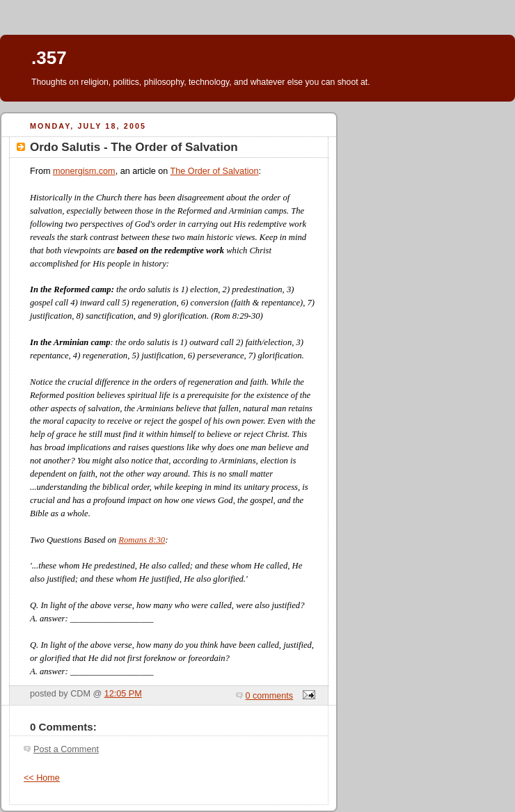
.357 (49, 58)
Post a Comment (66, 749)
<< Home (42, 778)
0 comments (270, 696)
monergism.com (84, 171)
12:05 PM (123, 694)
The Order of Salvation (215, 171)
